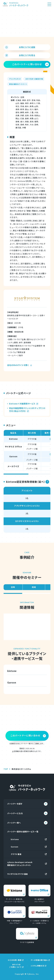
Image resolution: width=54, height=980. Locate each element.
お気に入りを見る (20, 55)
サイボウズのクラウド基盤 (27, 874)
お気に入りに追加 (20, 47)
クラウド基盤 (29, 854)
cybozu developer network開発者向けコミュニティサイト (27, 864)
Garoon (29, 847)
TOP (6, 769)
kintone (29, 839)
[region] (27, 452)
